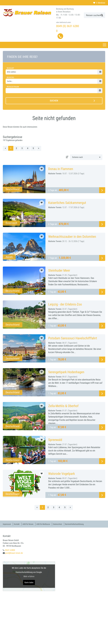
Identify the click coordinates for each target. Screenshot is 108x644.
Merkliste (99, 3)
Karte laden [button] (29, 582)
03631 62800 (10, 550)
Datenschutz (62, 524)
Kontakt (18, 524)
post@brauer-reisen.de (14, 553)
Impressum (7, 524)
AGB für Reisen (30, 524)
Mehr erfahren (29, 576)
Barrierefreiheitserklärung (80, 524)
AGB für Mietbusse (47, 524)
